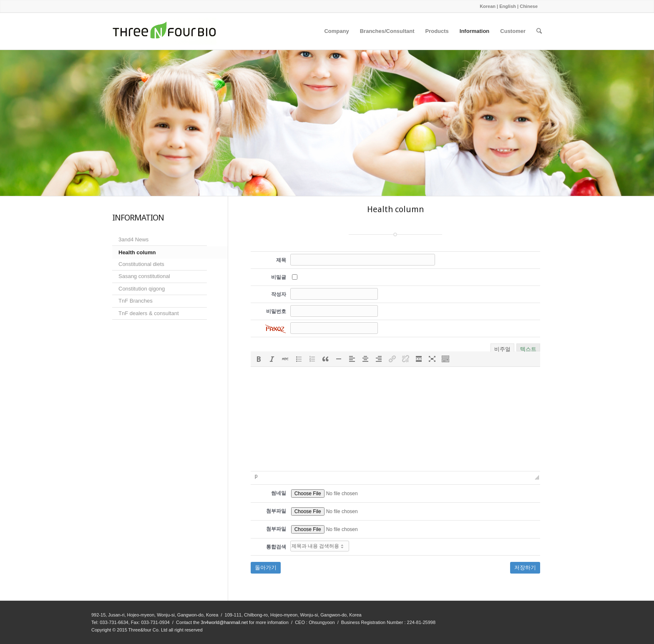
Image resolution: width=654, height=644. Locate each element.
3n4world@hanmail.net (224, 622)
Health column (137, 252)
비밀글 (279, 277)
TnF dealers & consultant (149, 313)
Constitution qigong (142, 289)
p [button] (256, 476)
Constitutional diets (141, 264)
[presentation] (259, 359)
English (508, 6)
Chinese (529, 6)
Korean (488, 6)
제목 (281, 260)
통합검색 (276, 547)
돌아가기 (266, 568)
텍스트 (528, 348)
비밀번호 (276, 311)
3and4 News (133, 239)
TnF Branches (136, 301)
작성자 (279, 294)
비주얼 (502, 348)
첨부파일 (276, 511)
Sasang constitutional (144, 276)
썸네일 (279, 493)
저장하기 (525, 568)
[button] (259, 359)
